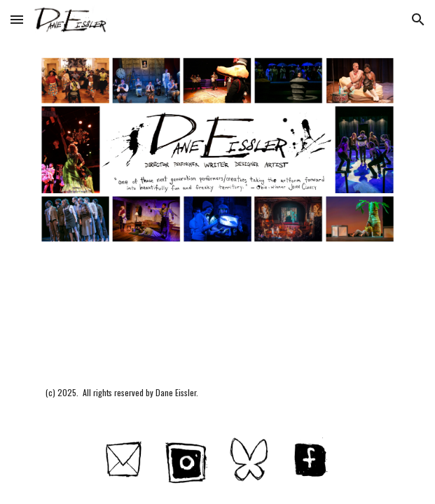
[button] (17, 19)
